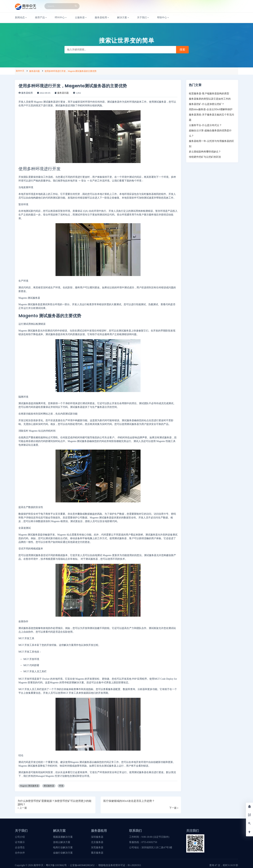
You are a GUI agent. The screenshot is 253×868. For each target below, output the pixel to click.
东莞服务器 (97, 847)
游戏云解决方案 (62, 842)
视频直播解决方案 (63, 837)
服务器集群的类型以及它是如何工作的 (210, 99)
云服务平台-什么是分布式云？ (205, 125)
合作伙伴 (20, 853)
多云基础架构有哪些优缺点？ (205, 152)
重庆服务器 (97, 853)
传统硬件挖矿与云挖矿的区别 (205, 157)
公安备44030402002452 (82, 865)
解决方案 (123, 18)
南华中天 (20, 71)
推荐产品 (41, 18)
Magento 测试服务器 (29, 786)
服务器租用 (102, 18)
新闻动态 (21, 18)
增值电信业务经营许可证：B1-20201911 (120, 865)
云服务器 (81, 18)
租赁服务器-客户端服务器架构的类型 (209, 94)
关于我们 (143, 18)
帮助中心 (163, 18)
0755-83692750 (149, 842)
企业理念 (20, 847)
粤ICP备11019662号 (56, 865)
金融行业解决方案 (63, 853)
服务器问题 (34, 71)
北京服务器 (97, 842)
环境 (61, 786)
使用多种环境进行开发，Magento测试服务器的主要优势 (71, 71)
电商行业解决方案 (63, 847)
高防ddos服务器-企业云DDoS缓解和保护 (211, 109)
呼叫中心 (61, 18)
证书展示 (20, 842)
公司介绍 (20, 837)
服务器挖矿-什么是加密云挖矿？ (207, 104)
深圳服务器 (97, 837)
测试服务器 (49, 786)
